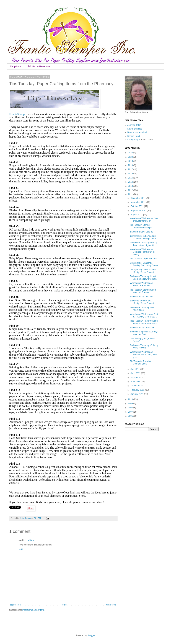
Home (64, 605)
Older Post (111, 605)
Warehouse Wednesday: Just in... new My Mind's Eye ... (144, 315)
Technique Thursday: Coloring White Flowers (144, 346)
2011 (131, 194)
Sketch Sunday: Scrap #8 (142, 328)
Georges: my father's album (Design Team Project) (143, 271)
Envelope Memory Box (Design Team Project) (142, 302)
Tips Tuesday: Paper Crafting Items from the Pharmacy (144, 322)
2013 (131, 186)
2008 (131, 408)
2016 (131, 174)
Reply (21, 549)
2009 (131, 404)
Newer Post (16, 605)
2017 (131, 169)
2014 (131, 182)
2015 (131, 178)
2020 (131, 157)
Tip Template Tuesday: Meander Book (141, 363)
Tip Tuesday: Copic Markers (143, 259)
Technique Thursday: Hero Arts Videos (143, 309)
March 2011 (137, 386)
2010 (131, 399)
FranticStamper (18, 114)
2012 (131, 190)
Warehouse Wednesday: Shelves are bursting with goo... (143, 355)
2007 (131, 412)
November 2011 (138, 202)
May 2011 (136, 377)
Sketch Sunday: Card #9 (142, 232)
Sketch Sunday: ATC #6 (141, 297)
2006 (131, 416)
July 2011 (135, 369)
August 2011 (137, 215)
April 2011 (136, 382)
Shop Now (16, 66)
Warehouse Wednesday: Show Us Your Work (142, 284)
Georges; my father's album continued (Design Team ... (144, 237)
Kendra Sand (134, 136)
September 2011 (139, 211)
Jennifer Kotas (134, 125)
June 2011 (136, 373)
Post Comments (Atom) (33, 610)
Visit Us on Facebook (38, 66)
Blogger (91, 635)
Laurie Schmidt (134, 129)
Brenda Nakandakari (137, 132)
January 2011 (137, 394)
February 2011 (138, 390)
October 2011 (137, 206)
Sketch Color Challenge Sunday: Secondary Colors (144, 264)
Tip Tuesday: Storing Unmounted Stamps (141, 226)
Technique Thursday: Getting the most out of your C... (144, 244)
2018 (131, 165)
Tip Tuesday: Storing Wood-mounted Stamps (143, 291)
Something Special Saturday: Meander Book (144, 333)
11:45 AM (30, 540)
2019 (131, 161)
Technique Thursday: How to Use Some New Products (144, 278)
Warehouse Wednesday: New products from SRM (144, 220)
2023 (131, 153)
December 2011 (138, 198)
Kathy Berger (134, 140)
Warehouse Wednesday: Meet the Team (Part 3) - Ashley (143, 252)
